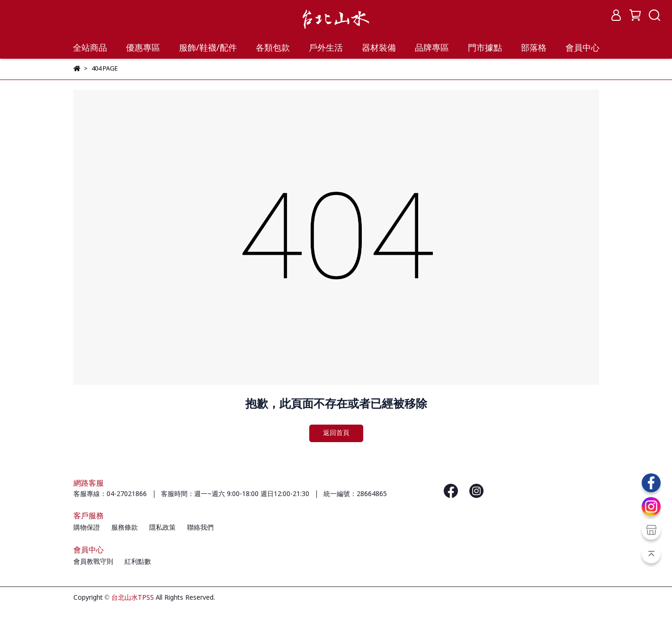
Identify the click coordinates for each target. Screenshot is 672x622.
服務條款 (125, 528)
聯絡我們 (200, 528)
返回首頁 (336, 433)
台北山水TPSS (133, 598)
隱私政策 (162, 528)
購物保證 (87, 528)
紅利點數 (138, 562)
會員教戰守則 (93, 562)
